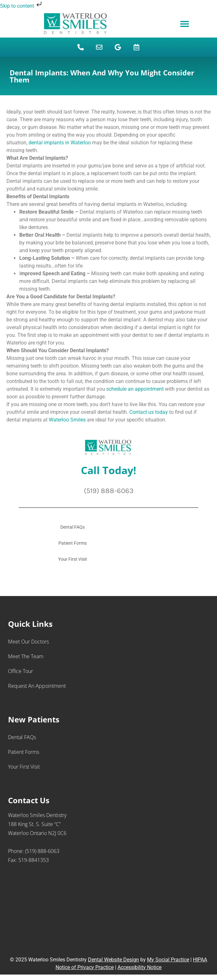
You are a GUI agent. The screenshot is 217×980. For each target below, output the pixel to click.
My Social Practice (168, 960)
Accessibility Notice (139, 967)
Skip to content (22, 6)
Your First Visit (73, 559)
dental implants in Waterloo (60, 143)
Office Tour (21, 671)
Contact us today (149, 412)
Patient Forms (73, 543)
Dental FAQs (73, 527)
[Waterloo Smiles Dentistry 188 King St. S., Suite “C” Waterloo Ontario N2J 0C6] (108, 913)
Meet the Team (26, 656)
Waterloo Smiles (67, 420)
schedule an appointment (135, 389)
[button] (184, 24)
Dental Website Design (113, 960)
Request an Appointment (37, 686)
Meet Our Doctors (28, 642)
